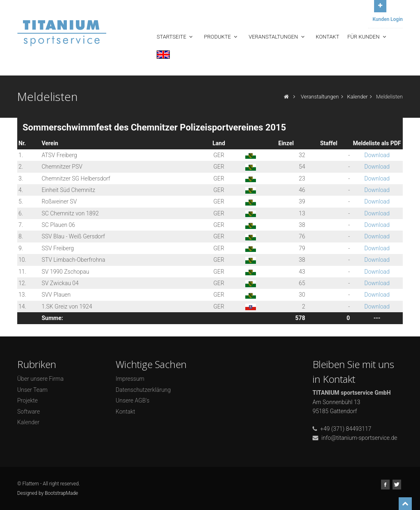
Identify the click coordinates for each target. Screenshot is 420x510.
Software (29, 412)
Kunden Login (388, 19)
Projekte (27, 400)
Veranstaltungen (277, 37)
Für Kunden (367, 37)
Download (377, 155)
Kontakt (328, 37)
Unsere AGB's (132, 400)
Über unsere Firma (40, 379)
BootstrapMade (61, 493)
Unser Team (32, 390)
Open (380, 5)
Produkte (221, 37)
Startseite (175, 37)
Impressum (130, 379)
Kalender (357, 97)
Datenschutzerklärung (143, 390)
